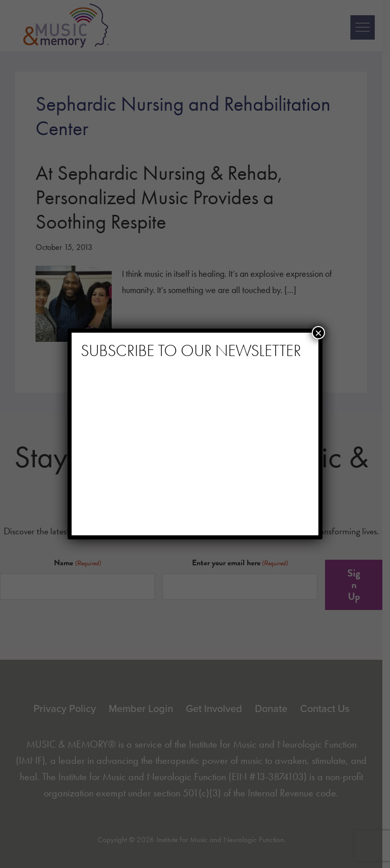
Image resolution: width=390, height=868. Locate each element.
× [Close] (318, 333)
